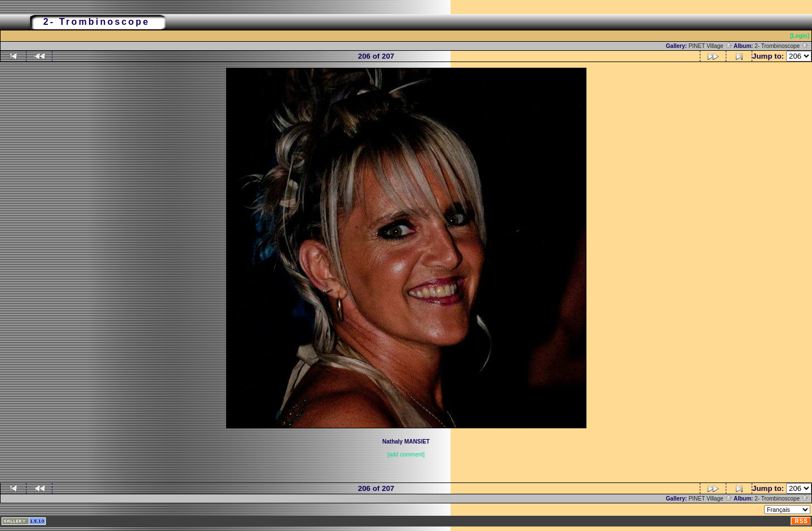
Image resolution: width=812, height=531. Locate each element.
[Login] (800, 36)
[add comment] (406, 455)
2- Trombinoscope (782, 46)
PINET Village (710, 46)
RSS (801, 521)
